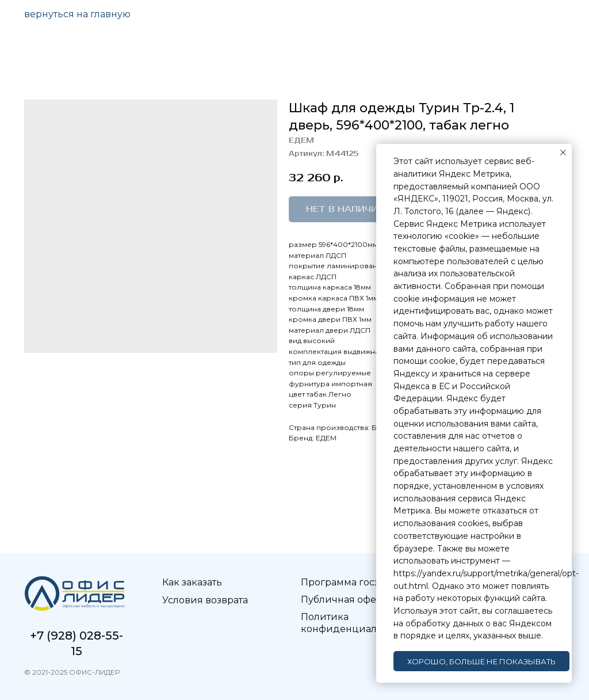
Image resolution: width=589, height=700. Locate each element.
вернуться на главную (77, 14)
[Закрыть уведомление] (563, 153)
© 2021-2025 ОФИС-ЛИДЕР (72, 672)
